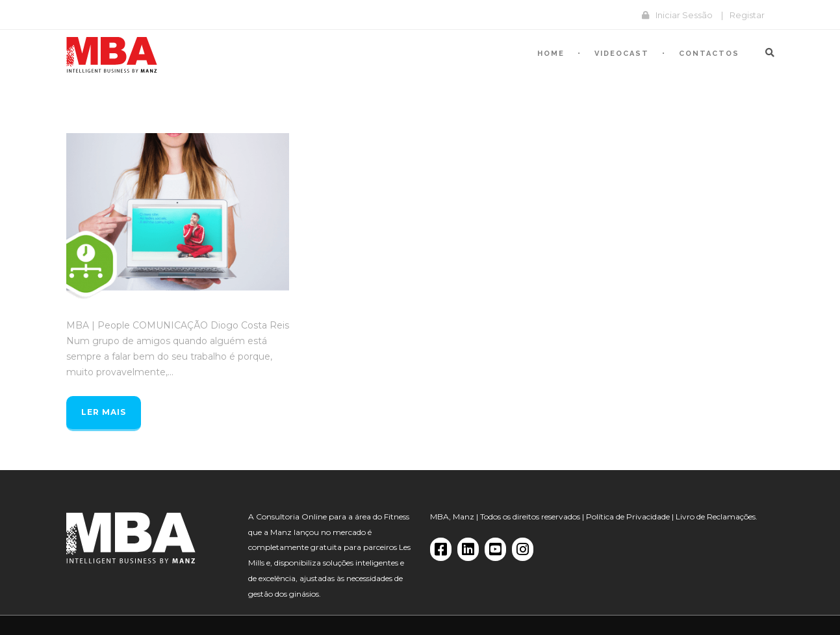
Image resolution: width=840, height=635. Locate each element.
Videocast (622, 54)
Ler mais (104, 412)
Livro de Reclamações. (717, 517)
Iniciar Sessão (684, 15)
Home (551, 54)
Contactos (709, 54)
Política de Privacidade (628, 517)
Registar (747, 15)
